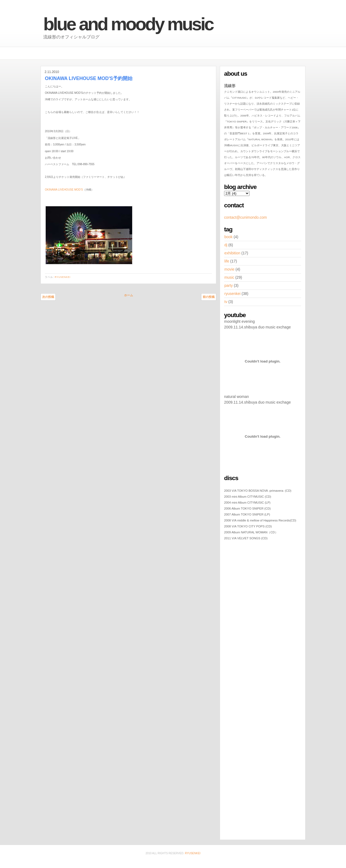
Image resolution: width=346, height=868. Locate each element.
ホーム (129, 295)
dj (226, 245)
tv (226, 302)
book (228, 237)
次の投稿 (48, 297)
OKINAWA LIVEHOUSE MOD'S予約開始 (89, 78)
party (229, 285)
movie (229, 269)
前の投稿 (209, 297)
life (227, 261)
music (229, 277)
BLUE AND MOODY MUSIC (128, 24)
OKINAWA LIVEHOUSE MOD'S (64, 190)
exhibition (232, 253)
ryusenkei (63, 277)
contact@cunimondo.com (245, 217)
